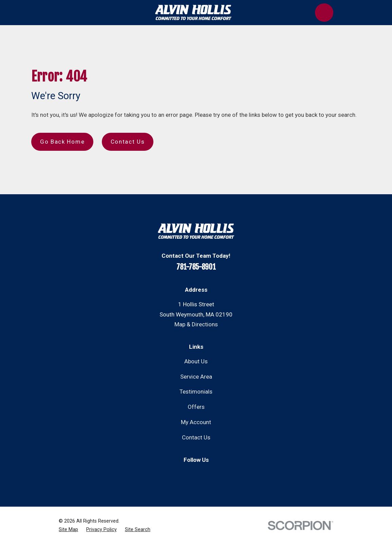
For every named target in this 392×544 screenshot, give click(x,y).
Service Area (196, 377)
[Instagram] (204, 473)
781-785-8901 (196, 267)
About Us (196, 361)
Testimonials (196, 392)
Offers (196, 407)
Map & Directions (196, 324)
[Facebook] (188, 473)
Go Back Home (62, 142)
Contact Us (128, 142)
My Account (196, 422)
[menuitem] (68, 530)
